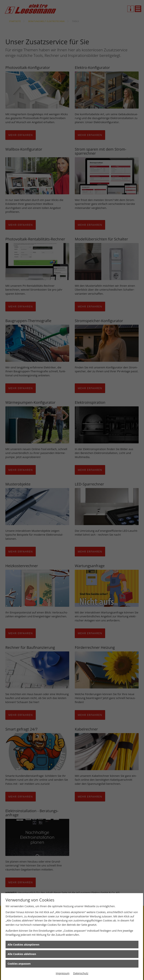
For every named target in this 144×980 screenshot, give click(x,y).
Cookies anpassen (19, 964)
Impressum (63, 973)
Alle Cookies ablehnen (22, 954)
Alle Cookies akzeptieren (24, 945)
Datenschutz (81, 973)
